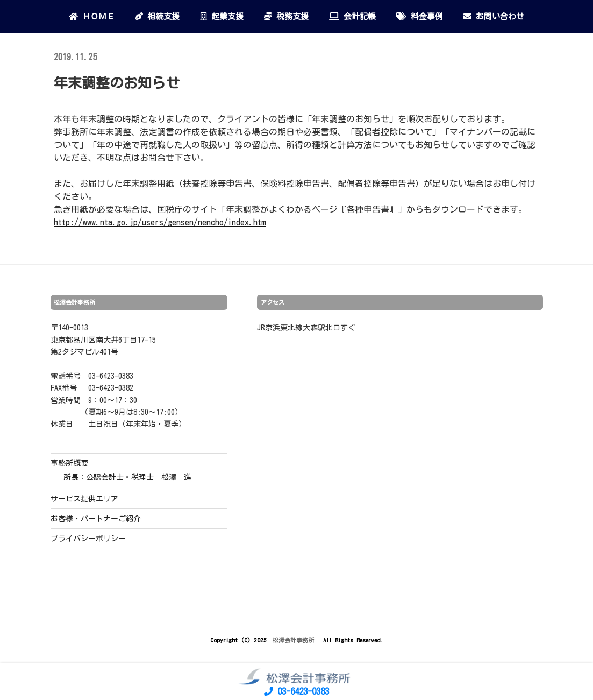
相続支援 (157, 16)
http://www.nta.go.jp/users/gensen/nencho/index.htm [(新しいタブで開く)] (160, 222)
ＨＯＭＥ (92, 16)
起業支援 (222, 16)
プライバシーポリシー (88, 539)
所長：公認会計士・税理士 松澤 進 (127, 477)
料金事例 (420, 16)
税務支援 (286, 16)
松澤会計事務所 (295, 640)
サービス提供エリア (84, 499)
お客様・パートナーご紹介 (96, 519)
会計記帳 (352, 16)
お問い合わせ (494, 16)
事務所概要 (69, 463)
